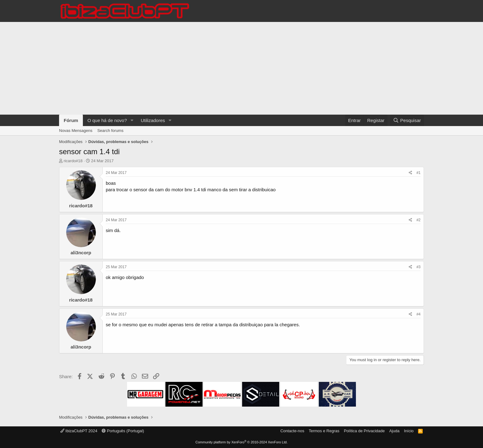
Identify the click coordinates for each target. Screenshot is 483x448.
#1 (419, 173)
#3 (419, 267)
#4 (419, 314)
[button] (132, 120)
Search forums (111, 131)
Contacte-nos (292, 431)
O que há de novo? (107, 120)
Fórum (71, 120)
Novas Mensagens (76, 131)
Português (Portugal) (123, 431)
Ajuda (394, 431)
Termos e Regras (324, 431)
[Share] (410, 173)
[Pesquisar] (407, 120)
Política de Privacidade (364, 431)
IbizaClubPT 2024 (79, 431)
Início (409, 431)
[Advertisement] (241, 68)
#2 (419, 220)
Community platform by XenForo (241, 442)
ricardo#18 (73, 161)
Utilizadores (153, 120)
